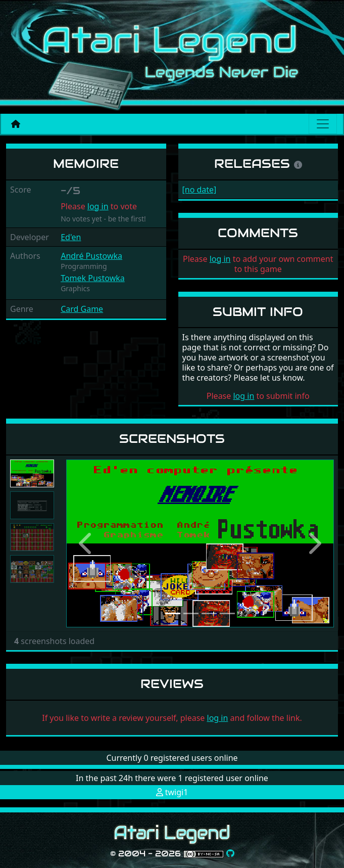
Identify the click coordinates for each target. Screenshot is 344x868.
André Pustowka (91, 256)
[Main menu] (323, 124)
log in (98, 206)
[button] (86, 543)
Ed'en (71, 237)
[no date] (200, 190)
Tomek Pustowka (93, 278)
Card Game (82, 309)
